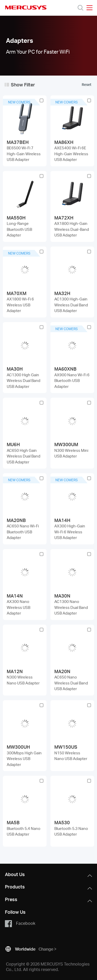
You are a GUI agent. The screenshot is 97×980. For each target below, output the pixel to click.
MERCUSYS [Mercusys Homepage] (26, 7)
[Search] (80, 8)
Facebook (20, 924)
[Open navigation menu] (89, 8)
